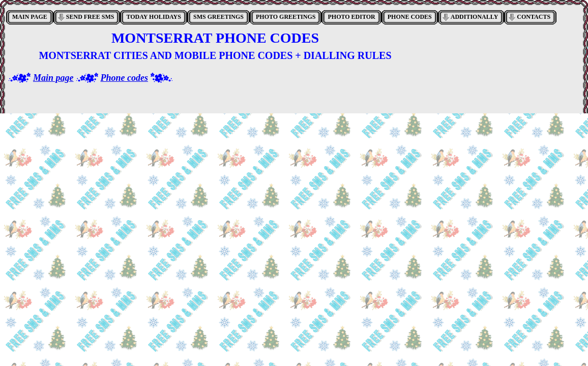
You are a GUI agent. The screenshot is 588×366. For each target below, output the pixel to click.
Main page (53, 78)
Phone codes (125, 78)
